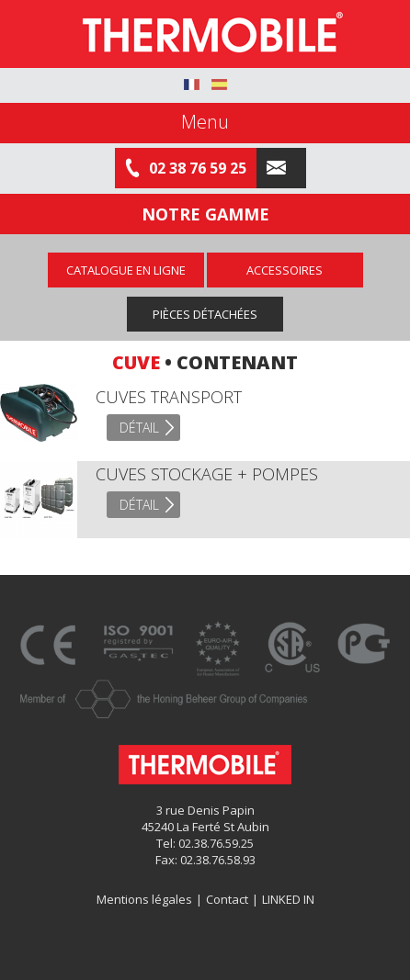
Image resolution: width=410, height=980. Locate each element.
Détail (139, 428)
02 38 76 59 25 (186, 168)
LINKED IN (288, 899)
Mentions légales (144, 899)
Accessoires (285, 270)
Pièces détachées (205, 314)
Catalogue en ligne (126, 270)
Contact (227, 899)
